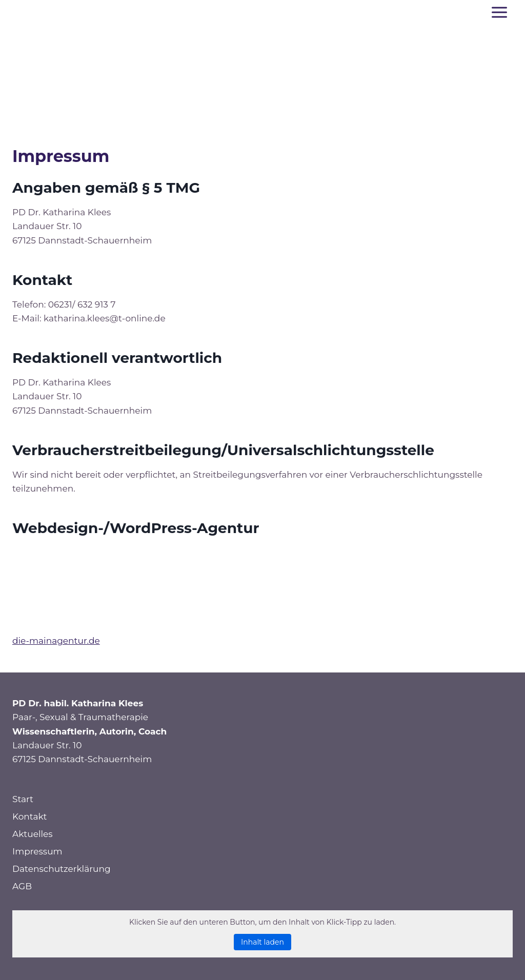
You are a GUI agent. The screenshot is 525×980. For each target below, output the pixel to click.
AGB (22, 886)
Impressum (37, 851)
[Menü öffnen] (499, 12)
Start (23, 799)
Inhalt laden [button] (262, 942)
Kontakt (30, 816)
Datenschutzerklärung (62, 869)
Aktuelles (33, 834)
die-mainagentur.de (56, 641)
